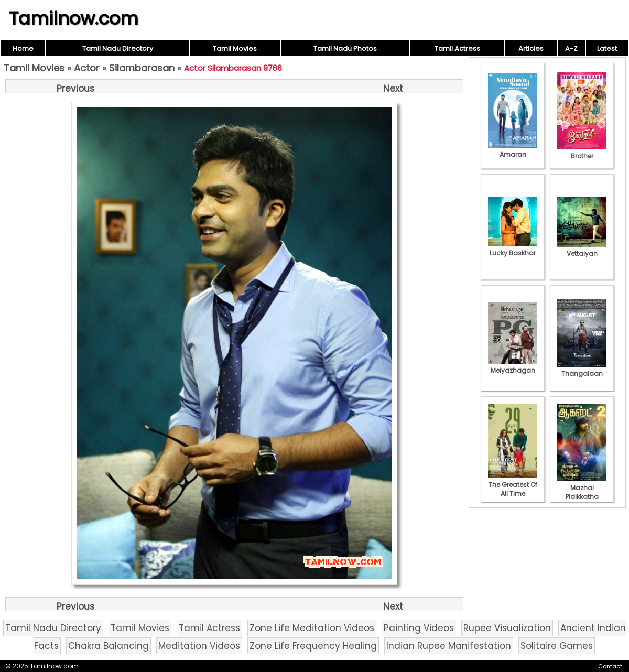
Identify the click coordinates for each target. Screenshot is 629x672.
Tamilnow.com (74, 18)
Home (23, 48)
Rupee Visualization (507, 628)
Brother (582, 151)
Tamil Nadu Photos (345, 48)
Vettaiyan (582, 249)
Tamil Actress (457, 48)
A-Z (571, 48)
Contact (610, 666)
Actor (87, 68)
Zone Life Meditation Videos (312, 628)
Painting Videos (419, 628)
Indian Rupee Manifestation (449, 646)
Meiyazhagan (513, 366)
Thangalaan (582, 369)
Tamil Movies (235, 48)
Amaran (513, 150)
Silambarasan (142, 68)
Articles (531, 48)
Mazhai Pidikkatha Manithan (582, 492)
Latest (607, 48)
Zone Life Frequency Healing (313, 646)
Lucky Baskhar (513, 248)
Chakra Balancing (109, 646)
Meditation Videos (199, 646)
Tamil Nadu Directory (118, 48)
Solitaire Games (557, 646)
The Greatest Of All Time (513, 485)
